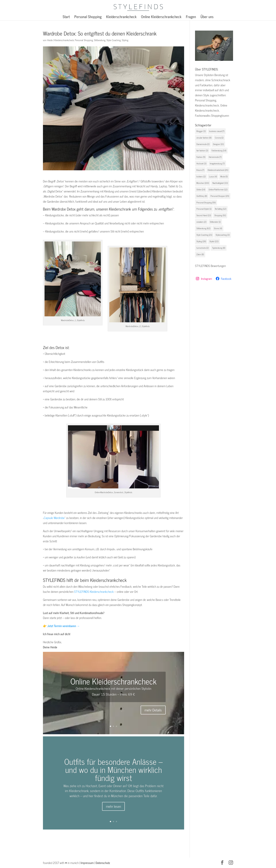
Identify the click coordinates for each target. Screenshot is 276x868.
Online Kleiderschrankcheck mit (95, 689)
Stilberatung (100, 40)
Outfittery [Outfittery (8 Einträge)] (202, 196)
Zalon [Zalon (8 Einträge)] (200, 254)
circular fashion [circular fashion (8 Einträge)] (204, 138)
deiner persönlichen (129, 689)
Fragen (191, 17)
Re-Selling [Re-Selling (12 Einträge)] (221, 209)
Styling (125, 40)
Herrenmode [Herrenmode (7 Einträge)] (215, 157)
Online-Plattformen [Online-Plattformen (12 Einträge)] (218, 189)
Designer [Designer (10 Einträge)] (218, 144)
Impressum (87, 863)
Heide (50, 40)
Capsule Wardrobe (54, 518)
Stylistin (146, 689)
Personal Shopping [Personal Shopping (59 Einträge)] (206, 202)
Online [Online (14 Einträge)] (201, 189)
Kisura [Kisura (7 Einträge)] (200, 170)
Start (66, 17)
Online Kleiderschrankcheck (161, 17)
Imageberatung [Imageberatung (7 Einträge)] (217, 163)
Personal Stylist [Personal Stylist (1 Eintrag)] (204, 209)
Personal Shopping (88, 17)
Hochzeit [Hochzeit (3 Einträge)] (201, 163)
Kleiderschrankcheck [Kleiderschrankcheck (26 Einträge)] (218, 170)
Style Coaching (114, 40)
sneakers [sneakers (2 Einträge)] (201, 222)
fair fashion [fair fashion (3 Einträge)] (202, 150)
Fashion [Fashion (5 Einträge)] (201, 157)
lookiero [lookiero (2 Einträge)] (201, 176)
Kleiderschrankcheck (121, 17)
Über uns (207, 17)
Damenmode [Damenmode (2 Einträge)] (203, 144)
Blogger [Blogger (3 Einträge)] (201, 131)
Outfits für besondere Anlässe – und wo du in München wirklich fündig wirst (113, 777)
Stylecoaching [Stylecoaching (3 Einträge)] (223, 235)
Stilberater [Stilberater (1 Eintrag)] (215, 222)
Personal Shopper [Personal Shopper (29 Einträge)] (220, 196)
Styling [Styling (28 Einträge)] (201, 241)
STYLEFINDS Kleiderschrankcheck (94, 592)
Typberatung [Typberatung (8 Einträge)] (219, 248)
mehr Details (153, 710)
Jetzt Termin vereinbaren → (64, 626)
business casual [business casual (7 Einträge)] (217, 131)
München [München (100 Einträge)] (203, 183)
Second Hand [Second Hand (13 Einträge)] (204, 215)
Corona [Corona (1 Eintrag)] (219, 138)
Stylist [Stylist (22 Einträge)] (214, 241)
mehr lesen (113, 814)
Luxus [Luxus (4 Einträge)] (213, 176)
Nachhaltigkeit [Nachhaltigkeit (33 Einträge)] (220, 183)
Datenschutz (103, 863)
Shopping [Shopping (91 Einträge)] (220, 215)
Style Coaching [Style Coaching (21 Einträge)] (204, 235)
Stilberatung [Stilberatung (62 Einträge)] (203, 228)
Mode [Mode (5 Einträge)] (224, 176)
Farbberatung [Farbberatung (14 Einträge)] (219, 150)
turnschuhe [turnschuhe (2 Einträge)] (203, 248)
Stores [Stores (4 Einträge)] (218, 228)
